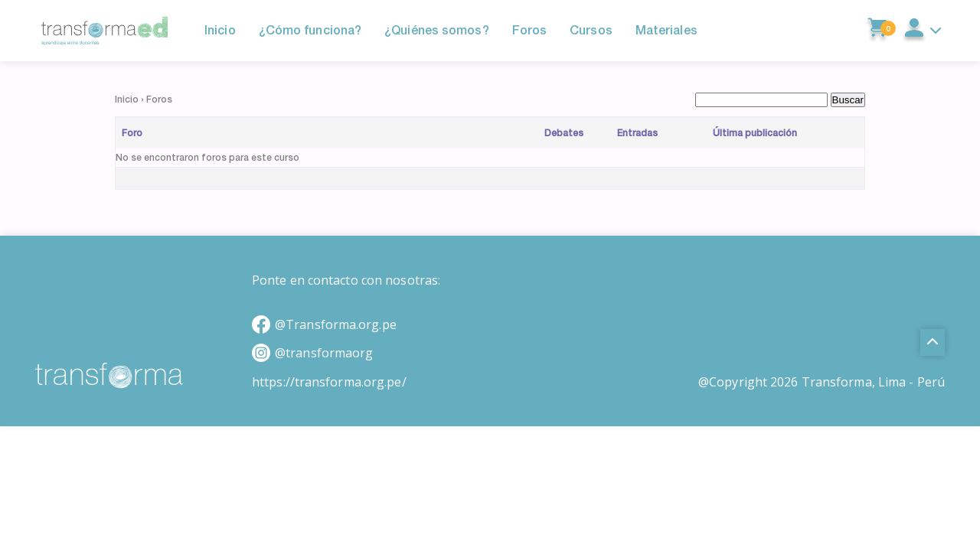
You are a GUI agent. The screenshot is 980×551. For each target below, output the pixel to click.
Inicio (127, 99)
